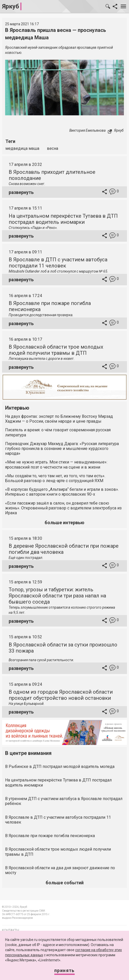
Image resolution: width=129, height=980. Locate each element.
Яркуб (11, 6)
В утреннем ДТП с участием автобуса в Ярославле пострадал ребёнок (64, 801)
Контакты (11, 930)
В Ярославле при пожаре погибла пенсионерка (50, 836)
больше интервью (64, 523)
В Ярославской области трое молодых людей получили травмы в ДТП (56, 350)
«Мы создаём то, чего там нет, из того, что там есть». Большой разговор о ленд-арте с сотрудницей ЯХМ (55, 478)
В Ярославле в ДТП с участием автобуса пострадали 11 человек (58, 263)
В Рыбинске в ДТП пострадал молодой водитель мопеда (60, 767)
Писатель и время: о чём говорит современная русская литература (58, 432)
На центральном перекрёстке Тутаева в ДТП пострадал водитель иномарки (63, 219)
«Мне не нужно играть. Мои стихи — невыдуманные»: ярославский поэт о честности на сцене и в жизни (56, 464)
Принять (64, 970)
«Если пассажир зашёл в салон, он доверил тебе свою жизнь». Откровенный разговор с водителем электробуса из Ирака (63, 508)
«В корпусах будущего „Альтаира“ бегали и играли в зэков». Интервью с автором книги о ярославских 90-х (62, 492)
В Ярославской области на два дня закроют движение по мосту (60, 870)
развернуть (21, 192)
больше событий (65, 883)
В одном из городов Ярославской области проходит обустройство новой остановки (61, 695)
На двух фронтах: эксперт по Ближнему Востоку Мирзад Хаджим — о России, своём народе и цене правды (59, 419)
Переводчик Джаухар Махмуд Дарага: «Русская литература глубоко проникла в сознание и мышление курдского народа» (62, 449)
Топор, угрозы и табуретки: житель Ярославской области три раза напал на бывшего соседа (57, 596)
